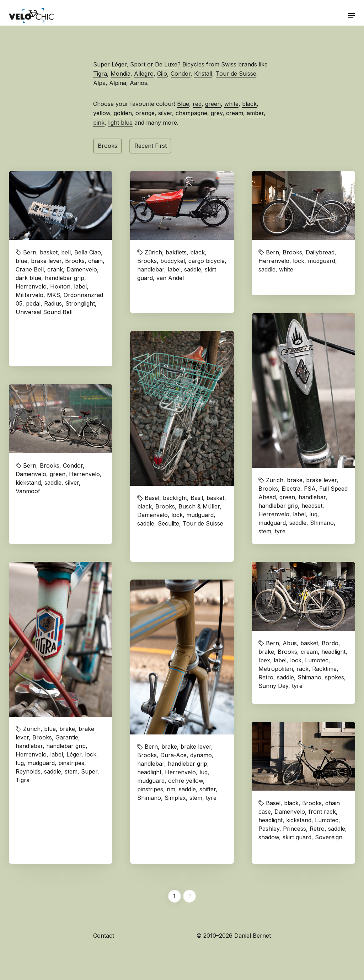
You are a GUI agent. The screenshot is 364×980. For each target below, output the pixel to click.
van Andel (170, 278)
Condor (181, 74)
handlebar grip (65, 278)
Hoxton (60, 286)
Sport (138, 64)
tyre (280, 531)
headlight (149, 772)
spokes (334, 677)
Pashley (269, 829)
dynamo (201, 755)
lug (313, 514)
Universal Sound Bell (44, 312)
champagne (191, 113)
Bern (30, 252)
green (213, 104)
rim (171, 789)
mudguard (322, 261)
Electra (291, 489)
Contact (104, 936)
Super (89, 771)
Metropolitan (276, 669)
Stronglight (80, 303)
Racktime (324, 669)
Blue (183, 104)
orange (145, 113)
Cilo (162, 74)
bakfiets (176, 252)
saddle (193, 269)
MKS (53, 295)
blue (22, 261)
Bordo (330, 643)
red (197, 104)
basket (49, 252)
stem (265, 531)
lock (299, 261)
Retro (266, 677)
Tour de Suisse (236, 74)
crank (55, 269)
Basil (197, 498)
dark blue (28, 278)
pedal (33, 303)
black (249, 104)
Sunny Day (273, 686)
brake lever (46, 261)
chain (95, 261)
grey (217, 113)
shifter (208, 789)
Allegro (144, 74)
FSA (310, 489)
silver (165, 113)
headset (312, 506)
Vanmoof (28, 491)
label (80, 286)
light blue (120, 123)
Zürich (153, 252)
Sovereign (329, 837)
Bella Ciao (88, 252)
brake (295, 480)
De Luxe (166, 64)
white (231, 104)
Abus (290, 643)
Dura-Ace (173, 755)
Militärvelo (30, 295)
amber (255, 113)
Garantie (67, 737)
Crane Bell (30, 269)
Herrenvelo (31, 286)
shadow (269, 837)
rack (303, 669)
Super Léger (110, 64)
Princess (295, 829)
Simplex (175, 798)
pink (99, 123)
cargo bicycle (207, 261)
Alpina (118, 83)
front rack (322, 812)
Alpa (99, 83)
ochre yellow (186, 781)
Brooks (108, 146)
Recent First (151, 146)
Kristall (203, 74)
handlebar (151, 269)
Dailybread (320, 252)
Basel (152, 498)
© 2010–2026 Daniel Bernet (234, 936)
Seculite (168, 523)
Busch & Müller (199, 506)
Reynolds (28, 771)
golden (123, 113)
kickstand (28, 483)
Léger (74, 754)
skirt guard (297, 837)
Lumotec (317, 660)
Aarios (138, 83)
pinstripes (71, 763)
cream (235, 113)
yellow (102, 113)
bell (66, 252)
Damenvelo (82, 269)
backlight (175, 498)
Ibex (264, 660)
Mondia (121, 74)
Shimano (322, 523)
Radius (53, 303)
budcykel (173, 261)
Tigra (100, 74)
